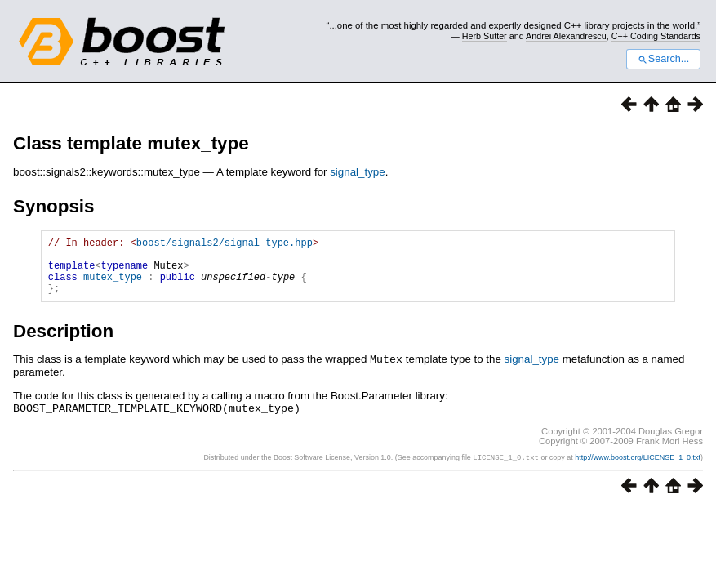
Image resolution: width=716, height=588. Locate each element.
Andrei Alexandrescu (566, 36)
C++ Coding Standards (656, 36)
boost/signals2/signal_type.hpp (225, 245)
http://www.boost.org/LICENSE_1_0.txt (638, 468)
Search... (663, 59)
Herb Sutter (485, 36)
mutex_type (113, 286)
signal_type (357, 172)
